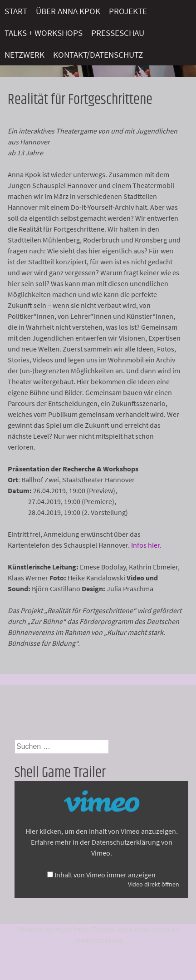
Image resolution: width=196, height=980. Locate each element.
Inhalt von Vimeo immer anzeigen (105, 875)
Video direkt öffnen (154, 884)
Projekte (128, 11)
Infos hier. (146, 545)
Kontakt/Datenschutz (98, 54)
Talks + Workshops (44, 33)
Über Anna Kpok (68, 11)
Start (16, 11)
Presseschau (118, 33)
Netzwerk (24, 54)
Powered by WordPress (52, 929)
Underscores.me (97, 940)
